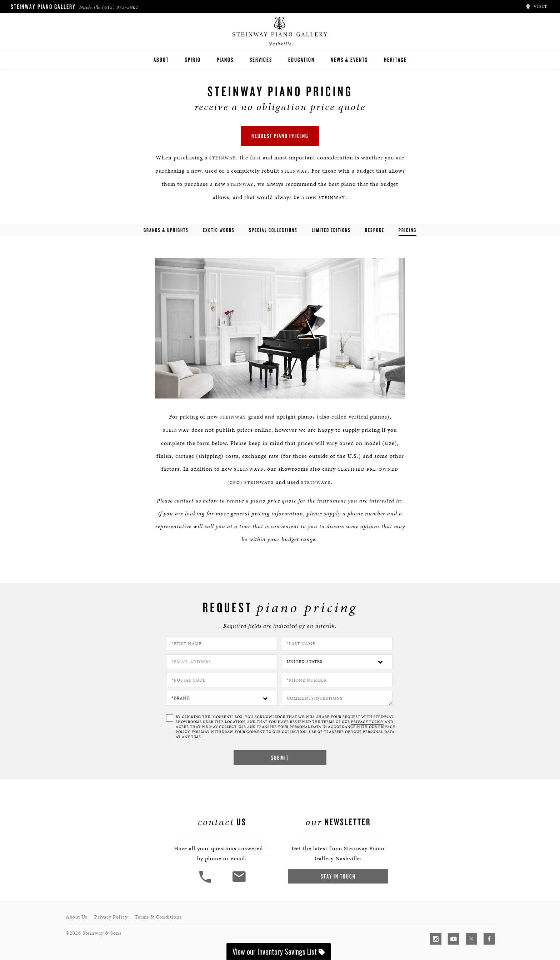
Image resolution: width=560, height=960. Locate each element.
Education (301, 60)
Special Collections (273, 230)
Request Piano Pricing (280, 136)
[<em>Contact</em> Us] (239, 882)
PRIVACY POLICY (367, 722)
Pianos (225, 60)
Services (261, 60)
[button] (206, 882)
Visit (536, 6)
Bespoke (375, 230)
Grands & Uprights (166, 230)
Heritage (395, 60)
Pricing (407, 230)
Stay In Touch (338, 876)
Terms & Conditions (158, 917)
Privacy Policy (111, 917)
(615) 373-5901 (120, 7)
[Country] (337, 662)
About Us (76, 917)
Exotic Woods (219, 230)
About (161, 60)
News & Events (349, 60)
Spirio (193, 60)
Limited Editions (331, 230)
